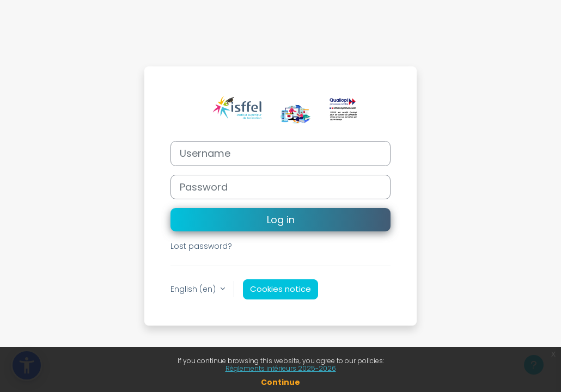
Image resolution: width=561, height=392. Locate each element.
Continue (280, 382)
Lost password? (201, 246)
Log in (281, 220)
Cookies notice (280, 289)
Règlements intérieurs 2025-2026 (281, 368)
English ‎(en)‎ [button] (194, 289)
